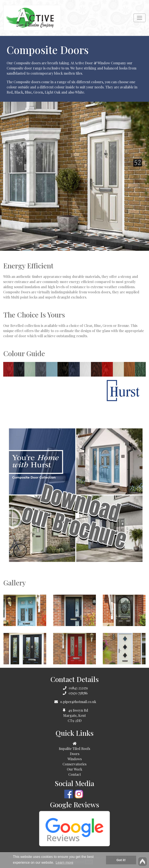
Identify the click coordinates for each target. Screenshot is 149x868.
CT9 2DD (75, 721)
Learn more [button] (65, 863)
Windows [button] (75, 759)
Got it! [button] (121, 860)
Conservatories (74, 764)
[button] (74, 743)
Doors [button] (75, 754)
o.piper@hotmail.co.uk (78, 702)
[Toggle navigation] (140, 18)
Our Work (74, 769)
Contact (75, 774)
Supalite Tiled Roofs (74, 749)
